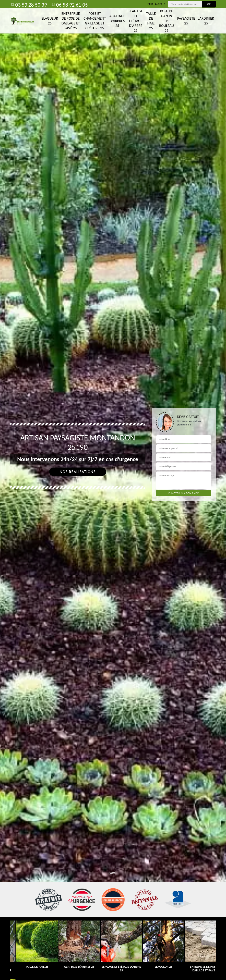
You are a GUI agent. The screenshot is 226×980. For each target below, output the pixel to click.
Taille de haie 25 (151, 21)
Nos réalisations (78, 472)
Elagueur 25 (50, 21)
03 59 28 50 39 (29, 5)
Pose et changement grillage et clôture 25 (95, 21)
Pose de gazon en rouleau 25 (167, 21)
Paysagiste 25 (186, 21)
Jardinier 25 (206, 21)
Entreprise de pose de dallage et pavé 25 (71, 21)
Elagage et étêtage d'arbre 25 (136, 21)
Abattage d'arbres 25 (117, 21)
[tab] (113, 490)
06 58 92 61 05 (69, 5)
